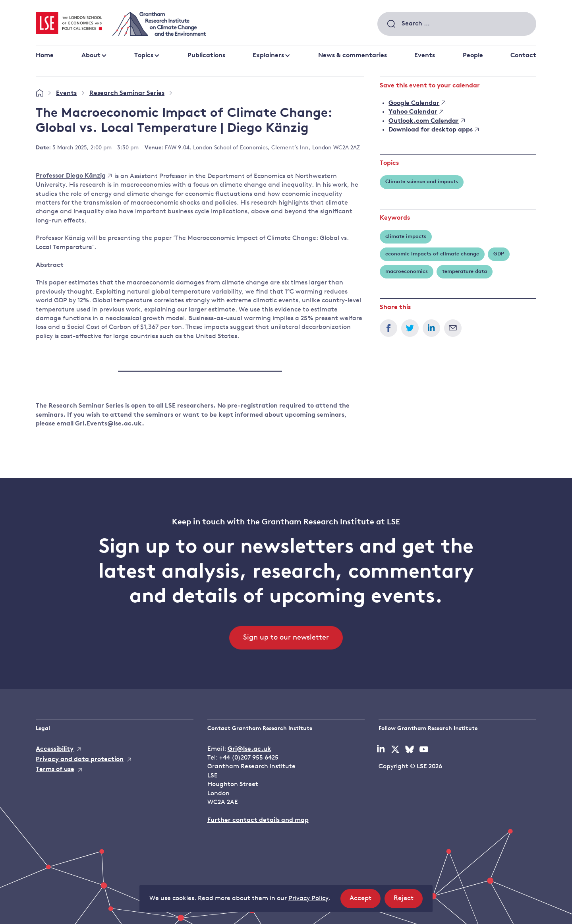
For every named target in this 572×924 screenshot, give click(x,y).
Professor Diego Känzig (74, 176)
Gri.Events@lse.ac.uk (108, 424)
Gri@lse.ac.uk (249, 749)
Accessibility (55, 749)
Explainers (268, 56)
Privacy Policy (308, 899)
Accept (365, 901)
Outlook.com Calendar (427, 121)
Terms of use (55, 769)
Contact (523, 56)
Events (425, 56)
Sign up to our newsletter (286, 638)
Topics (144, 56)
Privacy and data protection (80, 760)
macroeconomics (407, 272)
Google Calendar (417, 103)
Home (45, 56)
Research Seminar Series (127, 93)
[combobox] (457, 24)
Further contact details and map (258, 820)
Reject (408, 901)
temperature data (465, 272)
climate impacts (406, 237)
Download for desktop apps (434, 130)
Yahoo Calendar (416, 112)
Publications (206, 56)
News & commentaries (353, 56)
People (473, 56)
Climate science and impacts (422, 182)
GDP (499, 254)
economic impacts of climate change (432, 254)
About (91, 56)
